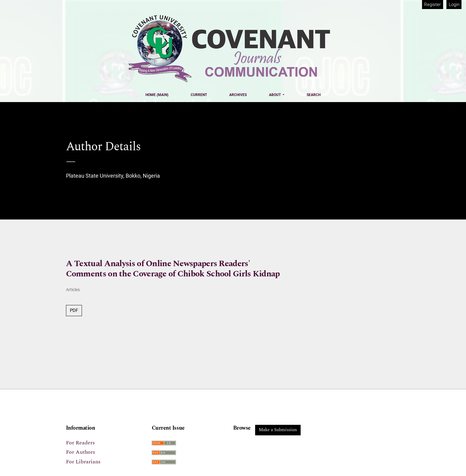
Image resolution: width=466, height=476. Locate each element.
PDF (74, 310)
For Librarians (83, 462)
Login (454, 5)
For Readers (80, 443)
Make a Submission (278, 430)
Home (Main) (157, 95)
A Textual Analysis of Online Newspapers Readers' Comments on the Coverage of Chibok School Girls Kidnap (173, 269)
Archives (238, 95)
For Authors (81, 452)
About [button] (275, 95)
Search (314, 95)
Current (199, 95)
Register (432, 5)
